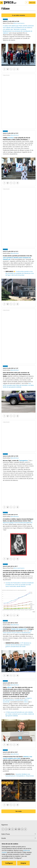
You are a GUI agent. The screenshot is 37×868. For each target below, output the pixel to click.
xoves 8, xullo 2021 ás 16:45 (10, 683)
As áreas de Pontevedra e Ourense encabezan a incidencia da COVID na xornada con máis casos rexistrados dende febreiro (20, 584)
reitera (26, 702)
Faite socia (32, 2)
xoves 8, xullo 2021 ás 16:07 (10, 752)
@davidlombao (15, 135)
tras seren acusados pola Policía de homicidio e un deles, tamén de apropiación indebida (18, 385)
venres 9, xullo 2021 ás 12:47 (10, 368)
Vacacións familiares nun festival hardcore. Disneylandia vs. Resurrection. (20, 775)
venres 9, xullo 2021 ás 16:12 (10, 251)
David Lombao (7, 135)
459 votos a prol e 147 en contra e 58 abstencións (17, 632)
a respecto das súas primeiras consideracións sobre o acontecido (17, 700)
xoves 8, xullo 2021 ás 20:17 (10, 566)
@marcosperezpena (19, 23)
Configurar (9, 863)
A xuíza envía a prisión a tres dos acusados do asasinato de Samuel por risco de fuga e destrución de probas (20, 273)
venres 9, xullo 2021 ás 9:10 (10, 515)
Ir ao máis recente (19, 15)
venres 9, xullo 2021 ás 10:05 (10, 456)
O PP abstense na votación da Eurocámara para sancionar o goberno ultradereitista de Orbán (18, 645)
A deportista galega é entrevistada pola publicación (18, 522)
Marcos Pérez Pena (8, 23)
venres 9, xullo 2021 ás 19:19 (10, 133)
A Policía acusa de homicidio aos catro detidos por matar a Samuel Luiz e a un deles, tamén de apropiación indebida (20, 714)
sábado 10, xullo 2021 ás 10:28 (11, 21)
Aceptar (23, 863)
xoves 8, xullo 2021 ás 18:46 (10, 623)
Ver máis (19, 811)
